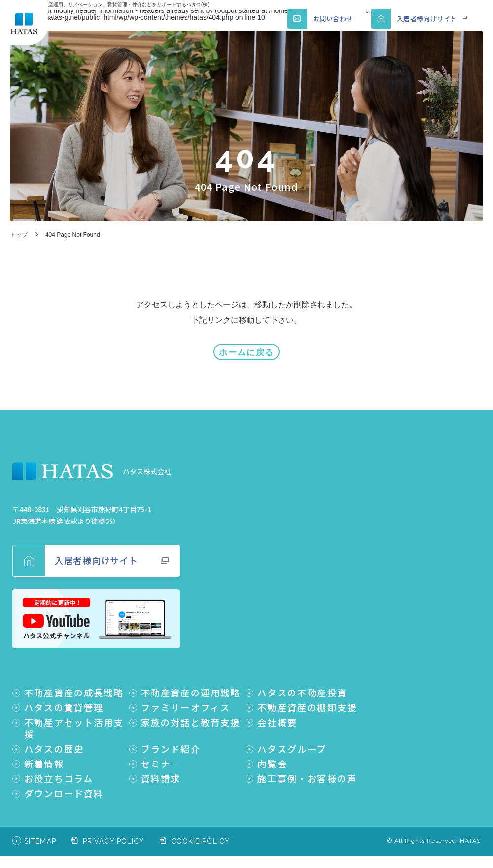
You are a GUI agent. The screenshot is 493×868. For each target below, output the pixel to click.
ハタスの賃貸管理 (64, 702)
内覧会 (272, 758)
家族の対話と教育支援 (191, 717)
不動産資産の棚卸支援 (307, 702)
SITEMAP (40, 836)
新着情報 (44, 758)
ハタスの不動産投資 (302, 687)
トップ (19, 235)
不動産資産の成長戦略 (74, 687)
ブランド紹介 (171, 743)
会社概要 (277, 717)
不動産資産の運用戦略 (191, 687)
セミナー (161, 758)
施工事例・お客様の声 (307, 773)
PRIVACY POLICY (114, 836)
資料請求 (161, 773)
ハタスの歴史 (54, 743)
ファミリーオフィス (186, 702)
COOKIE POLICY (201, 836)
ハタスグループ (292, 743)
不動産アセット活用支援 (74, 723)
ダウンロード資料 (64, 788)
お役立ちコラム (59, 773)
